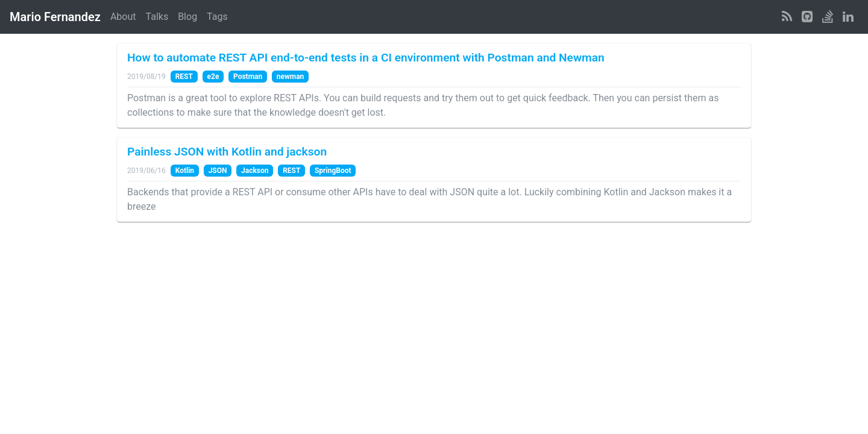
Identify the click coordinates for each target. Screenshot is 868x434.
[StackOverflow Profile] (828, 17)
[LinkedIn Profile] (848, 17)
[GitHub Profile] (807, 17)
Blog (187, 17)
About (123, 17)
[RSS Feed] (787, 17)
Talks (157, 17)
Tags (217, 17)
